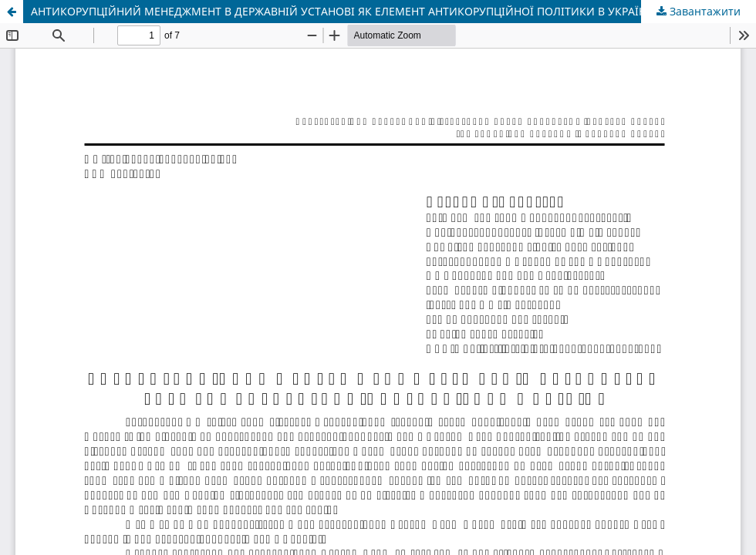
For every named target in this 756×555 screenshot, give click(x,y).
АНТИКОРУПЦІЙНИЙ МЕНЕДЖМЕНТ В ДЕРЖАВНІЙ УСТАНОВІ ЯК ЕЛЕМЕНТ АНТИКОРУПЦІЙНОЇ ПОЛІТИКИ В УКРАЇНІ (341, 11)
